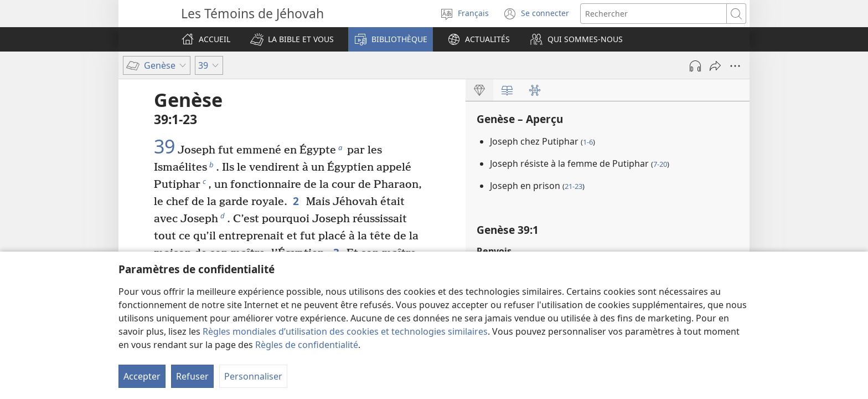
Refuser (192, 376)
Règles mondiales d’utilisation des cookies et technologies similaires (345, 331)
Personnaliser (253, 376)
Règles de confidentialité (307, 345)
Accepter (142, 376)
